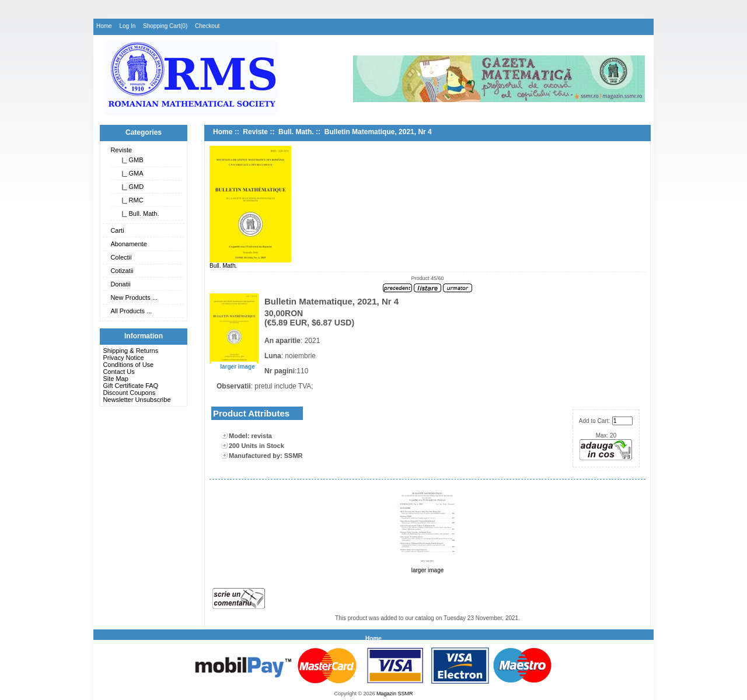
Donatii (120, 284)
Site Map (115, 379)
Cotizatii (122, 271)
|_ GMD (131, 187)
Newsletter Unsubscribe (137, 400)
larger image (428, 568)
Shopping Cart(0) (165, 26)
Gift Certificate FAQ (130, 386)
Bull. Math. (296, 132)
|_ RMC (130, 200)
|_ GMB (130, 160)
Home (104, 26)
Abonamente (128, 244)
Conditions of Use (128, 365)
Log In (127, 26)
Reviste (121, 150)
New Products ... (134, 297)
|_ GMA (130, 173)
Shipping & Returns (130, 351)
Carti (117, 230)
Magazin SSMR (395, 694)
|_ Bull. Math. (138, 213)
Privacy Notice (123, 358)
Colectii (121, 257)
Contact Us (118, 372)
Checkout (207, 26)
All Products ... (131, 311)
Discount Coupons (129, 393)
